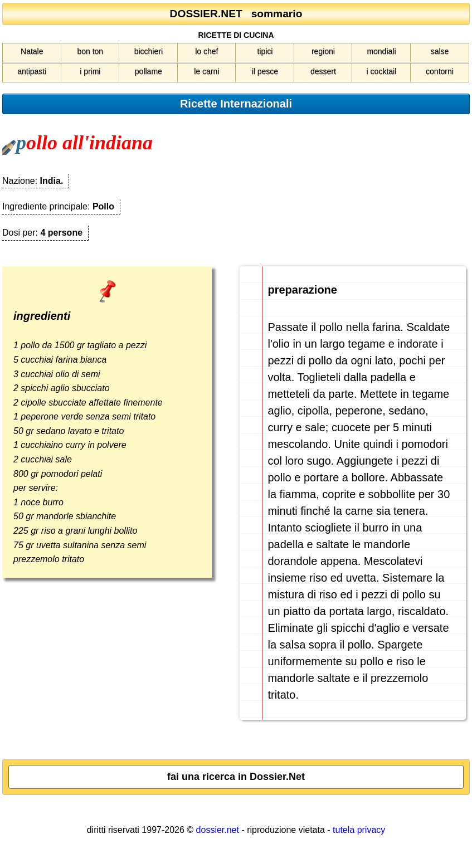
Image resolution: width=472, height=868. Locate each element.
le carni (206, 71)
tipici (265, 51)
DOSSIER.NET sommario (236, 14)
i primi (90, 71)
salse (440, 51)
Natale (32, 51)
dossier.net (218, 830)
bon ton (90, 51)
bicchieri (149, 51)
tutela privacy (359, 830)
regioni (323, 51)
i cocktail (382, 71)
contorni (440, 71)
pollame (149, 71)
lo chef (206, 51)
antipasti (32, 71)
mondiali (381, 51)
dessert (323, 71)
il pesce (265, 71)
